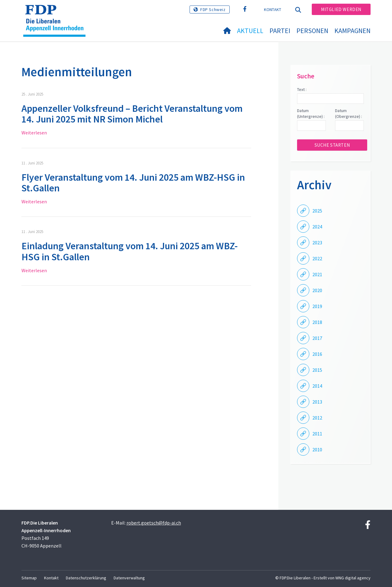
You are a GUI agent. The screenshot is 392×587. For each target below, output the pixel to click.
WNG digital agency (353, 578)
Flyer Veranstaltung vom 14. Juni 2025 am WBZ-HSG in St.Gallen (133, 183)
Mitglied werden (341, 9)
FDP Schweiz (213, 9)
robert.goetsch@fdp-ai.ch (154, 523)
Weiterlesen (34, 133)
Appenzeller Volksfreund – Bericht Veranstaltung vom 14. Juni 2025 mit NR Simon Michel (132, 114)
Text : (302, 89)
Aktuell (250, 31)
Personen (312, 31)
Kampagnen (352, 31)
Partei (280, 31)
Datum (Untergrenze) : (311, 114)
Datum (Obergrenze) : (349, 114)
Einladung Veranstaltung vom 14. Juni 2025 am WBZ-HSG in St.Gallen (130, 251)
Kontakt (273, 9)
